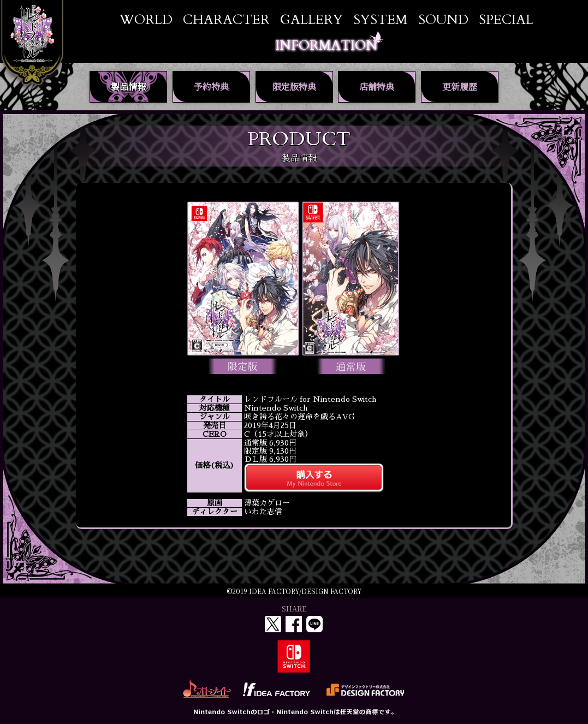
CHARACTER (226, 20)
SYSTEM (380, 20)
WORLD (146, 20)
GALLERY (311, 20)
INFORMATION (326, 46)
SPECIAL (506, 20)
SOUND (443, 20)
